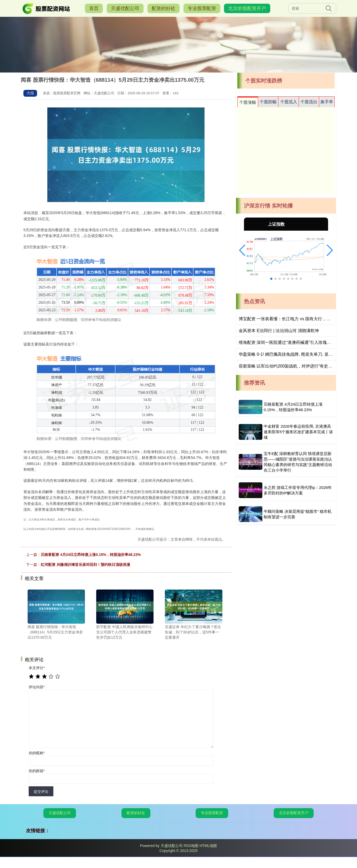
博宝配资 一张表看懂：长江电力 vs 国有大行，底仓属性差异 (295, 319)
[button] (242, 250)
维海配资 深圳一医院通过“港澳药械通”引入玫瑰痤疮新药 (291, 342)
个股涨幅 (248, 102)
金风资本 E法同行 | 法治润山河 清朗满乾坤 (279, 331)
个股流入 (289, 102)
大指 (30, 93)
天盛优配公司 (125, 8)
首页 (94, 8)
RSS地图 (191, 846)
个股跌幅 (268, 102)
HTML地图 (208, 846)
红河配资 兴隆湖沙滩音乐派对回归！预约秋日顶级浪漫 (85, 565)
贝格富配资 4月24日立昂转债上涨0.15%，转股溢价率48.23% (91, 555)
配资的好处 (164, 8)
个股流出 (309, 102)
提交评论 (41, 792)
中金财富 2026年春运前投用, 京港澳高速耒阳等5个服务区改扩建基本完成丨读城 (298, 432)
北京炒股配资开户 (247, 8)
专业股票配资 (202, 8)
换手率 (327, 102)
